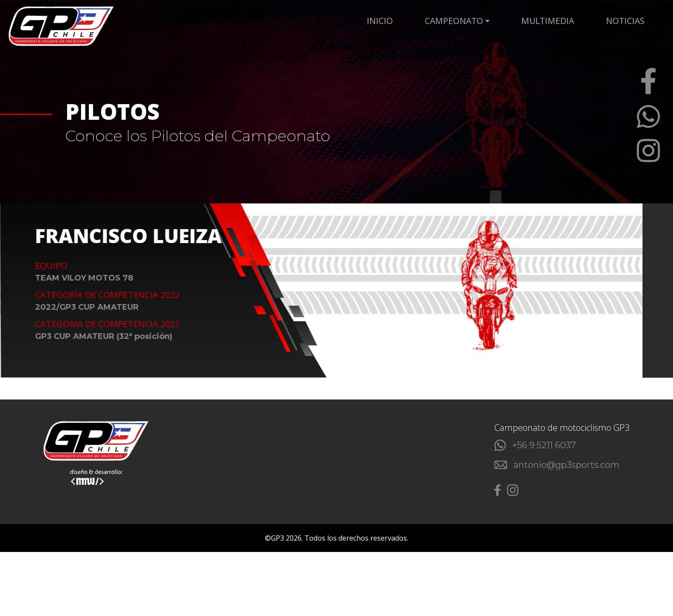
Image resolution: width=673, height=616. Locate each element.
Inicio (453, 21)
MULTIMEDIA (573, 21)
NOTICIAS (627, 21)
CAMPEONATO (502, 21)
